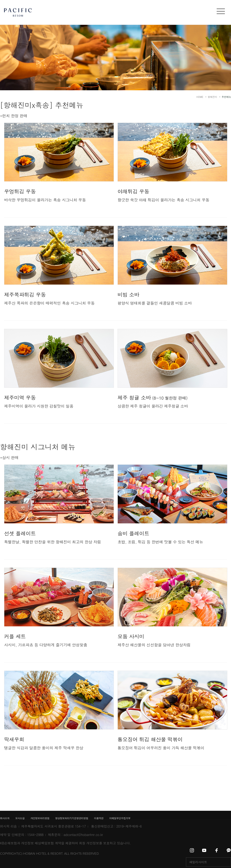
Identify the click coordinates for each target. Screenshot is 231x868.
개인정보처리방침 (40, 818)
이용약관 (99, 818)
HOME (200, 97)
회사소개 (5, 818)
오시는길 (20, 818)
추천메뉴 (226, 97)
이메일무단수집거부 (120, 818)
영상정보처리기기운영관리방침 (72, 818)
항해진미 (212, 97)
